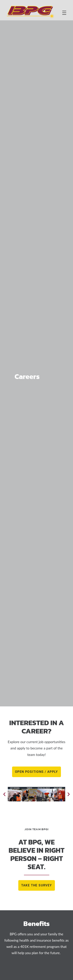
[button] (4, 794)
